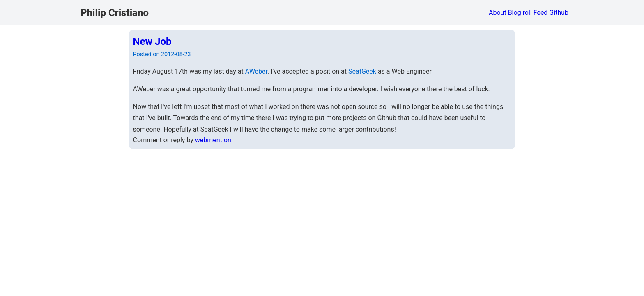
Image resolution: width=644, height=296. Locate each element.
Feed (541, 13)
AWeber (256, 71)
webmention (213, 140)
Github (559, 13)
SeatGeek (362, 71)
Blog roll (520, 13)
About (498, 13)
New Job (152, 42)
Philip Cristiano (115, 13)
